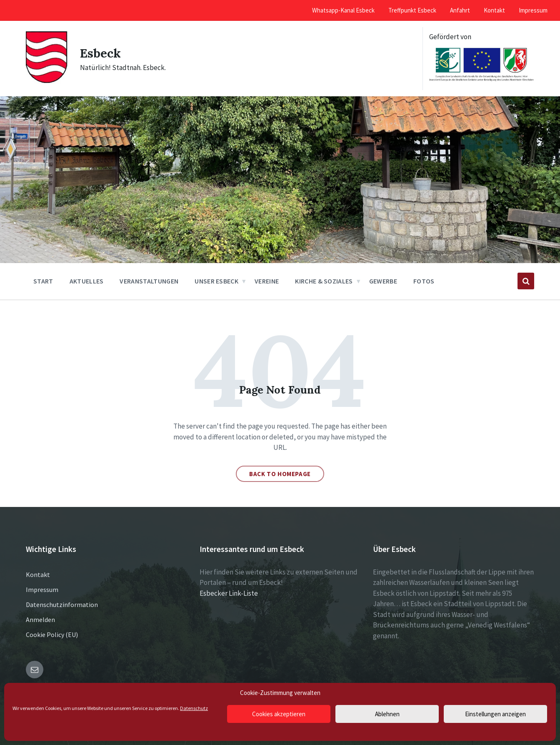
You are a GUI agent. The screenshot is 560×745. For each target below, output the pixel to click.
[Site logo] (47, 81)
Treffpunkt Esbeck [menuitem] (412, 10)
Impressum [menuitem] (533, 10)
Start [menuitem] (43, 281)
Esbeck (101, 53)
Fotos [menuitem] (424, 281)
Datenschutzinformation (62, 605)
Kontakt (38, 574)
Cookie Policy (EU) (52, 635)
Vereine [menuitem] (267, 281)
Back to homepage (280, 474)
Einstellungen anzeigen (495, 714)
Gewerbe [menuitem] (383, 281)
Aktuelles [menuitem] (87, 281)
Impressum (42, 589)
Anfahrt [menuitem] (460, 10)
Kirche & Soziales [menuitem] (324, 281)
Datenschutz (194, 708)
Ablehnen (387, 714)
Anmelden (40, 620)
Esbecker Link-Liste (229, 593)
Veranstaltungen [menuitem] (149, 281)
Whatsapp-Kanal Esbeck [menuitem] (343, 10)
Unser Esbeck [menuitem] (216, 281)
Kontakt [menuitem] (494, 10)
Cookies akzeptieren (279, 714)
